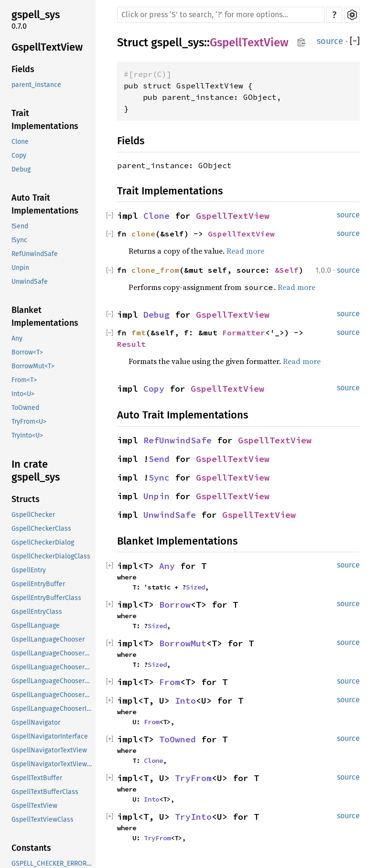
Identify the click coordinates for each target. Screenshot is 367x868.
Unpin (20, 268)
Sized (195, 587)
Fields (23, 69)
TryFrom (193, 778)
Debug (21, 169)
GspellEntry (29, 570)
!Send (20, 226)
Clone (20, 142)
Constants (31, 848)
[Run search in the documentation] (221, 15)
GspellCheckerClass (41, 529)
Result (131, 344)
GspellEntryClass (37, 612)
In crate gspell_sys (36, 471)
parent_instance (36, 85)
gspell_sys (36, 15)
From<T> (24, 380)
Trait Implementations (45, 120)
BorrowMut (183, 643)
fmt (139, 332)
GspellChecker (33, 515)
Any (17, 338)
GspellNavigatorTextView (49, 750)
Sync (159, 477)
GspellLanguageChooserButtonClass (53, 667)
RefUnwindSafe (35, 254)
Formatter (244, 332)
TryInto (193, 817)
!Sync (19, 240)
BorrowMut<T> (33, 366)
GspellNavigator (36, 723)
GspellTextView (47, 47)
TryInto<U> (27, 435)
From (170, 682)
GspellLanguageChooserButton (53, 653)
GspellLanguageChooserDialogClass (53, 695)
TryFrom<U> (29, 422)
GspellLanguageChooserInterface (53, 709)
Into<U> (23, 394)
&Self (287, 270)
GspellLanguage (36, 626)
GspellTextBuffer (37, 778)
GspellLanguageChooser (48, 639)
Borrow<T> (27, 352)
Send (159, 459)
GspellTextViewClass (43, 820)
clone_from (155, 270)
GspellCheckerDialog (43, 542)
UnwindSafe (30, 282)
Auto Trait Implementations (45, 204)
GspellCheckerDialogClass (51, 556)
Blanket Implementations (45, 316)
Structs (26, 499)
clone (143, 234)
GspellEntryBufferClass (46, 598)
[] (355, 41)
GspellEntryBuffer (38, 584)
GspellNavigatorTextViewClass (53, 764)
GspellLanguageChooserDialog (53, 681)
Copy (19, 155)
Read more (245, 251)
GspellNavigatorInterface (50, 736)
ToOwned (25, 408)
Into (185, 701)
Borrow (175, 605)
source (330, 41)
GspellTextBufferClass (45, 792)
